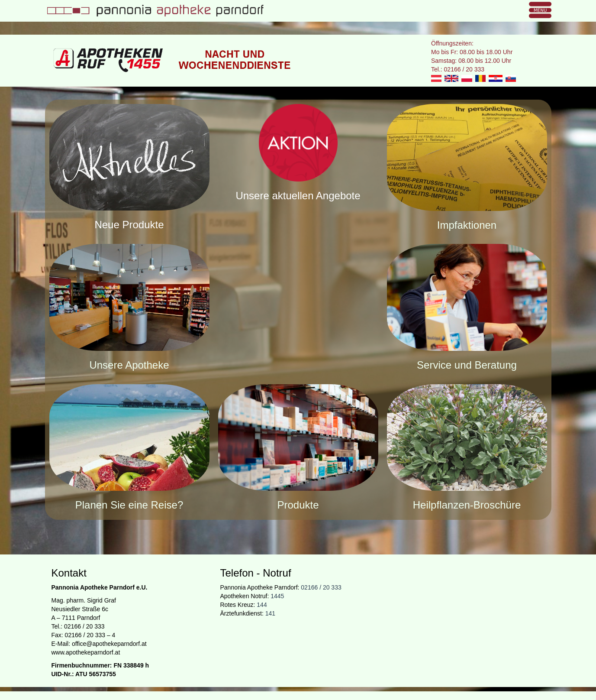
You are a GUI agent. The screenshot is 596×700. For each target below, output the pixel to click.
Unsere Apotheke (129, 365)
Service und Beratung (467, 365)
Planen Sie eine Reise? (129, 505)
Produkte (298, 505)
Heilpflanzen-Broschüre (467, 505)
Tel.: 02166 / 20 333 (458, 69)
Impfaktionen (467, 225)
